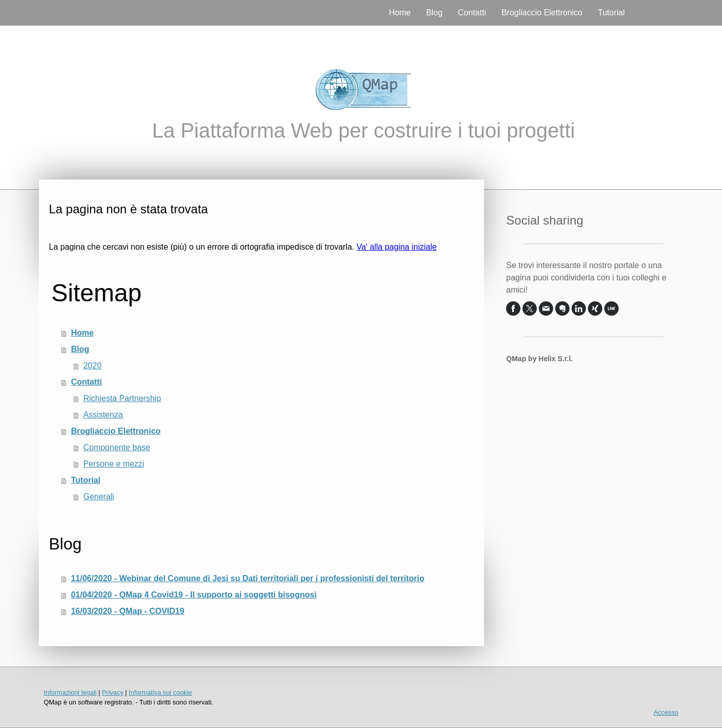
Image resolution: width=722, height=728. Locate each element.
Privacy (113, 692)
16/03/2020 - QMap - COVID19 (128, 611)
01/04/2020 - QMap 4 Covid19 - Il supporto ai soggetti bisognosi (194, 595)
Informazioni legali (70, 692)
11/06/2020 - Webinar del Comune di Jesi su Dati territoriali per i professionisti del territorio (248, 578)
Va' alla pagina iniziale (397, 247)
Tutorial (611, 13)
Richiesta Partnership (122, 398)
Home (400, 13)
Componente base (117, 447)
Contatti (472, 13)
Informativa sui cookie (160, 692)
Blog (434, 13)
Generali (99, 497)
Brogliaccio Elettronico (542, 13)
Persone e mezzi (114, 464)
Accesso (666, 712)
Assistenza (103, 415)
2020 (93, 366)
